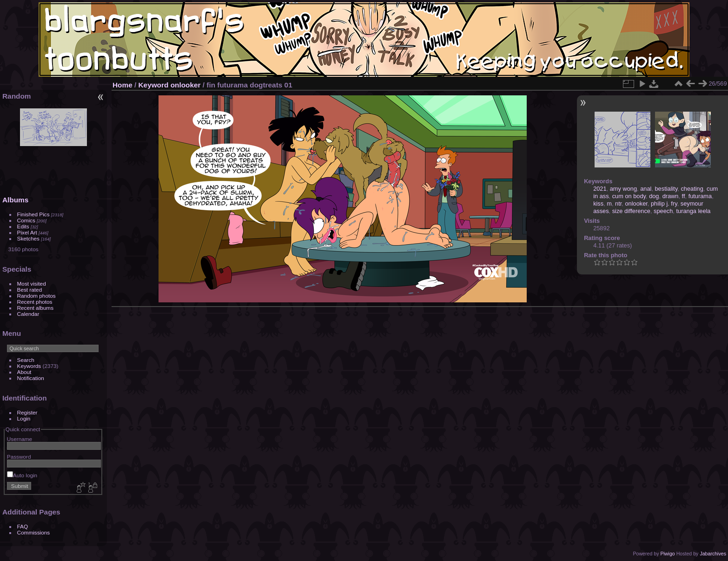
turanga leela (693, 211)
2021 (600, 189)
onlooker (186, 85)
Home (122, 85)
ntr (618, 204)
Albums (15, 200)
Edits (23, 226)
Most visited (32, 284)
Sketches (28, 238)
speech (663, 211)
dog (654, 196)
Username (20, 439)
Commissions (34, 532)
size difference (631, 211)
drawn (671, 196)
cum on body (629, 196)
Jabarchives (713, 554)
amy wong (623, 189)
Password (19, 457)
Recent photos (35, 302)
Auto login (22, 475)
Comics (26, 220)
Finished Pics (33, 214)
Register (27, 412)
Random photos (36, 296)
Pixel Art (27, 232)
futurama (700, 196)
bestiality (666, 189)
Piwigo (667, 554)
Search (26, 360)
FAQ (23, 526)
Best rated (30, 290)
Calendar (28, 314)
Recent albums (35, 308)
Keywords (29, 366)
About (24, 372)
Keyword (154, 85)
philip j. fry (664, 204)
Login (24, 418)
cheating (692, 189)
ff (684, 196)
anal (646, 189)
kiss (598, 204)
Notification (31, 378)
